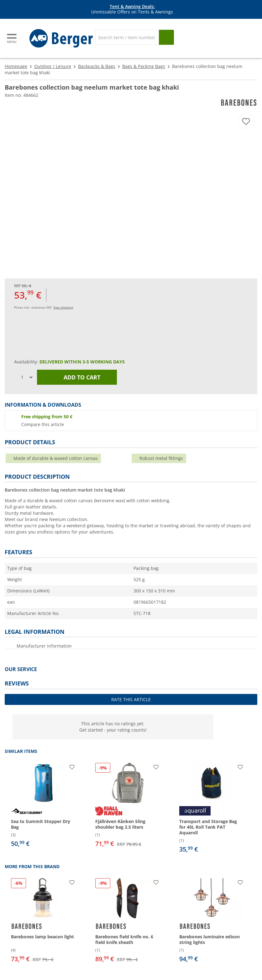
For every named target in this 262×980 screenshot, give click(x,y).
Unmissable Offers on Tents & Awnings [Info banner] (132, 9)
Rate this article (131, 699)
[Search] (127, 37)
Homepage (16, 66)
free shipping (63, 307)
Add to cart (77, 377)
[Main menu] (12, 38)
